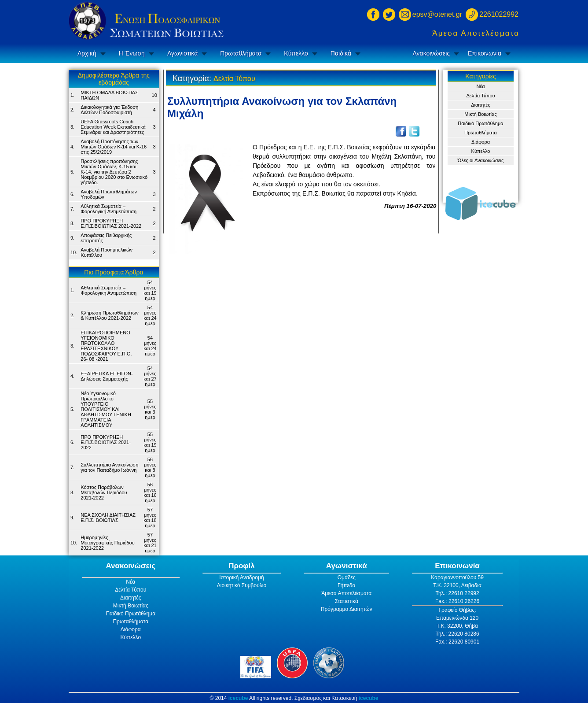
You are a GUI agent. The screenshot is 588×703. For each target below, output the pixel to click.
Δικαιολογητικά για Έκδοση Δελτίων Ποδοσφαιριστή (109, 110)
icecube (238, 698)
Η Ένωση (132, 53)
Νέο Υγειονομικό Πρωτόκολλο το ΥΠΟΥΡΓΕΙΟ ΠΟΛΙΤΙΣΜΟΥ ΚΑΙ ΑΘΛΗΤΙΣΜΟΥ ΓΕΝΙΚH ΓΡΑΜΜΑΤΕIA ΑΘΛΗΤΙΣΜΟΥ (106, 409)
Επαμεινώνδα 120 (457, 618)
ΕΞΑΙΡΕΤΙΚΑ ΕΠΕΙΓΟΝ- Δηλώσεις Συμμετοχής (107, 376)
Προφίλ (242, 566)
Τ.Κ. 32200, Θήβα (457, 626)
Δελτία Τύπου (480, 96)
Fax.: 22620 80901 (457, 642)
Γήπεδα (347, 585)
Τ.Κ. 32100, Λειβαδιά (457, 585)
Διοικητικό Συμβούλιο (242, 585)
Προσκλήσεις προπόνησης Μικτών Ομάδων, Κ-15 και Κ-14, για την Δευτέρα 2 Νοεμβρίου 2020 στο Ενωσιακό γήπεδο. (114, 172)
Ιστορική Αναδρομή (241, 577)
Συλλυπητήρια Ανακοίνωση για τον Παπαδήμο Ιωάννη (109, 467)
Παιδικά (341, 53)
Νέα (480, 86)
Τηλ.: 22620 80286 (457, 634)
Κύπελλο (296, 53)
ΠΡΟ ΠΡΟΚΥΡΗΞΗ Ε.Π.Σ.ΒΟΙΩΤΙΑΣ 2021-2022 (111, 223)
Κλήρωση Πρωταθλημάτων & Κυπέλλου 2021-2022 (109, 315)
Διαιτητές (481, 105)
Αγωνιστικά (182, 53)
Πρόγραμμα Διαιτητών (347, 609)
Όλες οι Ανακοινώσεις (481, 160)
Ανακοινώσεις (431, 53)
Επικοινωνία (485, 53)
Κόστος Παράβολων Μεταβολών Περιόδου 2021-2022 (104, 492)
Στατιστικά (347, 601)
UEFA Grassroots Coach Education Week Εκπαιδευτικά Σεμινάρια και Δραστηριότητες (113, 127)
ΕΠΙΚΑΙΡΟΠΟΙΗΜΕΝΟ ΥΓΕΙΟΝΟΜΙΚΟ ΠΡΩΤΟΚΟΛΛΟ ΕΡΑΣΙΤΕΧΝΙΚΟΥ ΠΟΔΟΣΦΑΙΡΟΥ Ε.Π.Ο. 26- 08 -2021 (106, 346)
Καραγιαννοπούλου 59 (457, 577)
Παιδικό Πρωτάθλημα (480, 123)
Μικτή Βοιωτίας (480, 114)
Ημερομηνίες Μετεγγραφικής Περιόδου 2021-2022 (107, 543)
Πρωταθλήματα (241, 53)
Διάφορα (481, 142)
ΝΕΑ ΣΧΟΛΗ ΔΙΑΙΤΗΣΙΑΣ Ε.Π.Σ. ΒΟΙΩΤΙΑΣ (108, 518)
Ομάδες (347, 577)
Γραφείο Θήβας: (457, 610)
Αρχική (87, 53)
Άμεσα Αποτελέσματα (476, 33)
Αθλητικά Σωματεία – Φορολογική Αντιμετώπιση (108, 209)
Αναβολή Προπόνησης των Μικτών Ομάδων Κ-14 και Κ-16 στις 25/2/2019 (114, 147)
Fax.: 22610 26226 (457, 601)
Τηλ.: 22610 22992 (457, 593)
